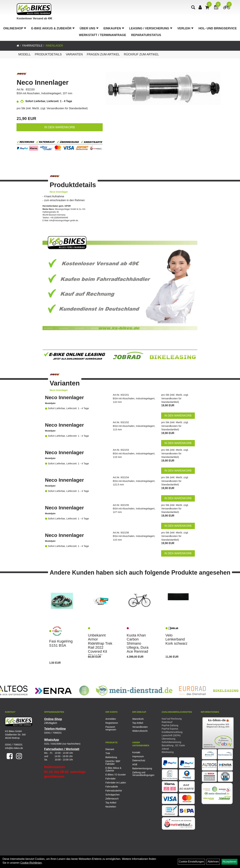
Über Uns (89, 28)
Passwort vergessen (111, 728)
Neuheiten (111, 807)
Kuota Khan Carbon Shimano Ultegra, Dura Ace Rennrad (138, 643)
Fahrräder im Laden (116, 783)
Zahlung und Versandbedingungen (142, 774)
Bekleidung (111, 757)
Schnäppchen (113, 795)
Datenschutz (139, 760)
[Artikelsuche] (193, 8)
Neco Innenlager (43, 82)
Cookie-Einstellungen (191, 862)
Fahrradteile (32, 46)
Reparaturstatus (146, 35)
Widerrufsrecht (140, 731)
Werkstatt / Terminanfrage (103, 35)
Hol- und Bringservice (218, 28)
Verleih (185, 28)
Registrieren (112, 723)
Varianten (74, 54)
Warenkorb (138, 719)
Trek (108, 753)
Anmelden (111, 719)
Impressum (138, 756)
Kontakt (136, 752)
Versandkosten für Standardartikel (67, 108)
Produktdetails (48, 54)
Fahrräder (111, 779)
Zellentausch (112, 799)
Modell (24, 54)
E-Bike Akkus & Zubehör (53, 28)
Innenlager (54, 46)
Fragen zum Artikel (103, 54)
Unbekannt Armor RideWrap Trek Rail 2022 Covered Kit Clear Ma (100, 645)
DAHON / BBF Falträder (113, 763)
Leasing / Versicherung (151, 28)
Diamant (110, 749)
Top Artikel (138, 723)
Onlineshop (15, 28)
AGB (135, 764)
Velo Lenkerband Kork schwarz (176, 639)
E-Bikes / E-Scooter (116, 775)
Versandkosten (140, 727)
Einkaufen (114, 28)
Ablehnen (213, 862)
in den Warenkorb (60, 127)
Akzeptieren (230, 862)
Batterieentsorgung (142, 768)
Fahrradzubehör (114, 791)
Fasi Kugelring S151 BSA (61, 643)
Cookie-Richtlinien (31, 863)
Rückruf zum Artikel (141, 54)
